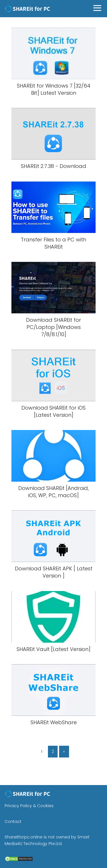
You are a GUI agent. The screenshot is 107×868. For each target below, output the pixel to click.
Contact (13, 821)
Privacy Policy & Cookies (29, 806)
